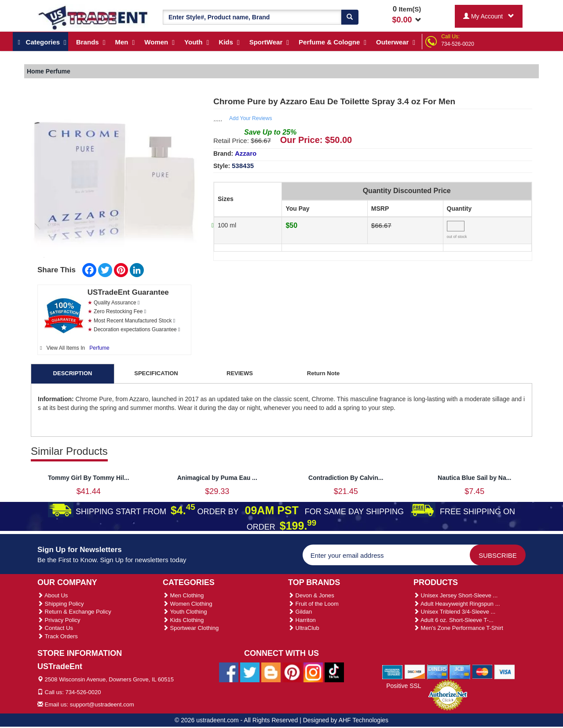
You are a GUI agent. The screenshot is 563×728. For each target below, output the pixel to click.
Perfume (99, 348)
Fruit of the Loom (313, 604)
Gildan (300, 612)
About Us (53, 595)
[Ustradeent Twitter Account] (250, 672)
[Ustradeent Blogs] (271, 672)
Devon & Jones (311, 595)
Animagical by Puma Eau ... (217, 478)
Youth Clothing (185, 612)
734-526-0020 (458, 44)
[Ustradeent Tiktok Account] (334, 672)
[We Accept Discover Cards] (415, 672)
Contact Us (55, 628)
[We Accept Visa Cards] (505, 672)
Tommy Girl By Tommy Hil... (89, 478)
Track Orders (58, 636)
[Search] (350, 17)
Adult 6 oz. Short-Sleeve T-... (453, 620)
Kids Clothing (183, 620)
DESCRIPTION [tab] (73, 373)
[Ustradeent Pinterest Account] (292, 672)
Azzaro (246, 153)
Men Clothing (183, 595)
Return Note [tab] (323, 373)
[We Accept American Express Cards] (393, 672)
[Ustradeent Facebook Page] (229, 672)
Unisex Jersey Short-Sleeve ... (455, 595)
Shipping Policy (61, 604)
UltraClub (304, 628)
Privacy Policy (59, 620)
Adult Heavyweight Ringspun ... (457, 604)
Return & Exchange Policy (74, 612)
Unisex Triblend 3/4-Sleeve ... (454, 612)
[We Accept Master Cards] (482, 672)
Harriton (302, 620)
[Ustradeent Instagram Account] (313, 672)
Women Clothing (187, 604)
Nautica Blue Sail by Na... (474, 478)
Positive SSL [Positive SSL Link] (404, 686)
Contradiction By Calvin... (346, 478)
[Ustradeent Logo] (93, 17)
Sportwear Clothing (191, 628)
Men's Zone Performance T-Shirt (458, 628)
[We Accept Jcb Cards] (460, 672)
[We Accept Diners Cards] (437, 672)
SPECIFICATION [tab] (156, 373)
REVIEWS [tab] (240, 373)
